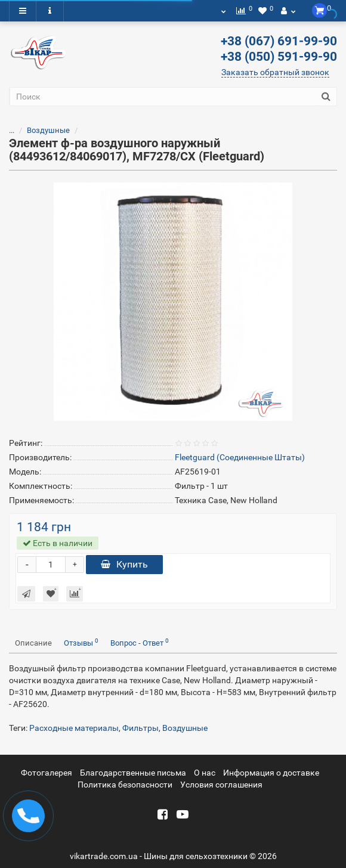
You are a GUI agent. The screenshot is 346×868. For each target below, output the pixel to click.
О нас (205, 773)
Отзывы (81, 642)
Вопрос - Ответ (140, 642)
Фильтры (140, 728)
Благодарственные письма (133, 773)
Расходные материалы (74, 728)
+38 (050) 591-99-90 (279, 57)
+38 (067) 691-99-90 (279, 41)
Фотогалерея (47, 773)
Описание (33, 643)
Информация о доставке (271, 773)
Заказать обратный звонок (275, 72)
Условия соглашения (221, 785)
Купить (124, 564)
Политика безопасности (125, 785)
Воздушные (48, 130)
